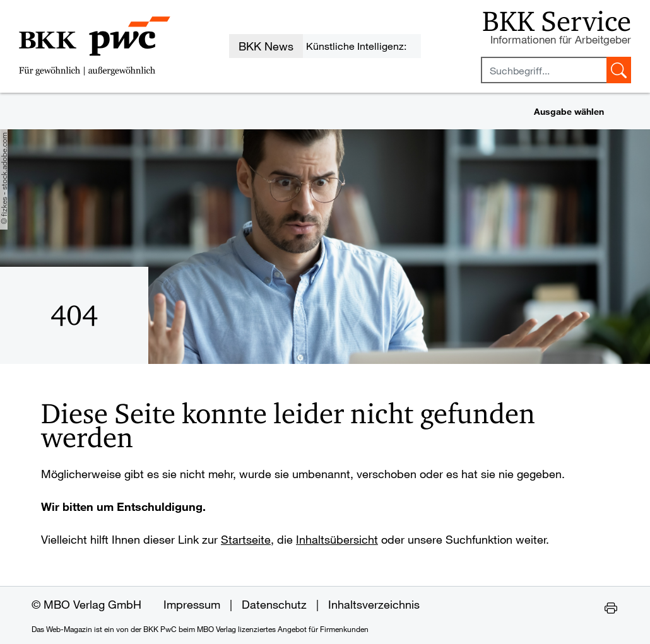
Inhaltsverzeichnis (374, 604)
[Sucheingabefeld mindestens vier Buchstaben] (544, 70)
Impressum (192, 604)
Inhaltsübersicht (337, 539)
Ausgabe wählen (569, 111)
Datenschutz (274, 604)
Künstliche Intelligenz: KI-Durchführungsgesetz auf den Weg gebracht (361, 49)
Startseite (246, 539)
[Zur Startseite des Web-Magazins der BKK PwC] (95, 46)
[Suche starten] (619, 70)
